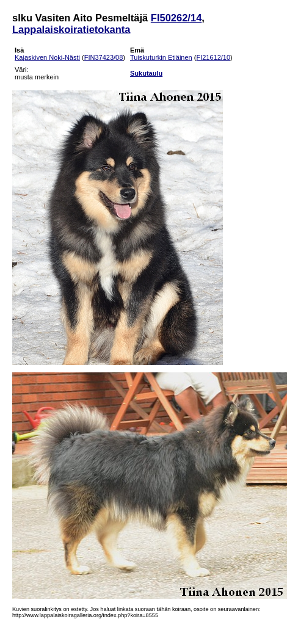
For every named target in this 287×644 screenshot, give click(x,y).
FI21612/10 (213, 57)
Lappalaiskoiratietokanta (71, 29)
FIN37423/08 (104, 57)
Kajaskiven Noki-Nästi (47, 57)
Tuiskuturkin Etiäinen (161, 57)
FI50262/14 (176, 18)
